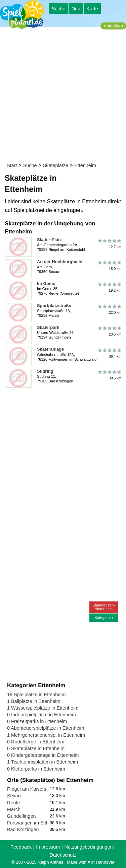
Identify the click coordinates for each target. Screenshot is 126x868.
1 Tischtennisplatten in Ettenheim (43, 762)
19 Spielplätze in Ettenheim (36, 695)
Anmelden (113, 26)
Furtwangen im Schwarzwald (38, 823)
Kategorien (103, 618)
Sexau (14, 796)
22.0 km (109, 309)
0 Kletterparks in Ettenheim (36, 769)
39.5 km (109, 375)
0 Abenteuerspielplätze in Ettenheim (46, 728)
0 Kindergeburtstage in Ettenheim (43, 755)
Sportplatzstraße (54, 306)
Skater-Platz (49, 240)
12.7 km (109, 243)
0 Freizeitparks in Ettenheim (37, 721)
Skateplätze (56, 165)
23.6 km (109, 331)
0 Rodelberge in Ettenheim (36, 742)
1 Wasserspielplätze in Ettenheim (43, 708)
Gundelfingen (22, 816)
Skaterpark (48, 327)
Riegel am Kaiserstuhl (31, 789)
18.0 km (109, 266)
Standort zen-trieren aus (104, 607)
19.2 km (109, 287)
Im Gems (46, 283)
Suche (59, 9)
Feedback (21, 847)
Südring (45, 371)
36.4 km (109, 353)
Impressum (48, 847)
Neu (76, 9)
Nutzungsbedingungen (88, 847)
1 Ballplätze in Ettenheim (34, 701)
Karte (92, 9)
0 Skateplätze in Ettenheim (36, 748)
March (14, 809)
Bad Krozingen (23, 829)
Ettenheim (85, 165)
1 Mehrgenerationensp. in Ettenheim (46, 735)
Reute (13, 803)
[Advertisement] (63, 96)
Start (12, 165)
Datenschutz (63, 855)
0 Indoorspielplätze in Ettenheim (41, 715)
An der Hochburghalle (59, 262)
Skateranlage (50, 349)
